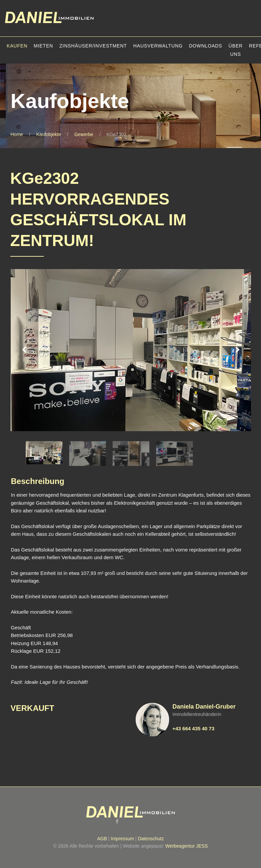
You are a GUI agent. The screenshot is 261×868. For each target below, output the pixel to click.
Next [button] (238, 350)
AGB (102, 839)
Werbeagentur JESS (186, 846)
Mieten (43, 46)
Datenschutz (151, 839)
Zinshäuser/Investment (93, 46)
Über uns (236, 50)
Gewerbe (84, 134)
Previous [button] (24, 350)
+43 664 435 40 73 (193, 728)
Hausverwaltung (158, 46)
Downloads (205, 46)
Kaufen (17, 46)
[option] (131, 350)
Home (17, 134)
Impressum (122, 839)
